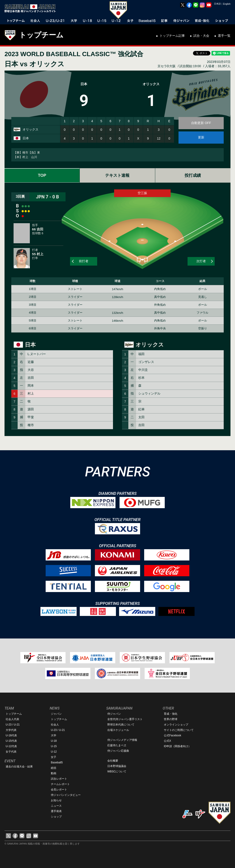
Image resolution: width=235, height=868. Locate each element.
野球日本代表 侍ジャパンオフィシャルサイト (32, 8)
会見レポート (59, 790)
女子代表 (11, 752)
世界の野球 (171, 719)
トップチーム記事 (172, 36)
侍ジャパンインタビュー (66, 795)
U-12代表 (11, 746)
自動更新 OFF (201, 123)
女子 (54, 757)
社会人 (55, 725)
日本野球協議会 (117, 766)
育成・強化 (171, 714)
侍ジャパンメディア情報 (122, 740)
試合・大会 (201, 36)
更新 (201, 137)
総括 (54, 768)
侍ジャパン (114, 714)
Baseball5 (57, 762)
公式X (167, 741)
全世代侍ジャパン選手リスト (125, 719)
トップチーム (41, 35)
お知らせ (56, 800)
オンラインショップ (176, 725)
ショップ (56, 817)
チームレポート (60, 784)
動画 (54, 773)
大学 (54, 735)
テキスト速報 (117, 175)
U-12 (54, 752)
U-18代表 (11, 735)
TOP (42, 175)
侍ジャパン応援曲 (118, 751)
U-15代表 (11, 741)
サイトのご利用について (179, 730)
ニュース (56, 806)
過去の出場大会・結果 (19, 767)
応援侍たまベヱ (117, 745)
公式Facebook (173, 735)
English (227, 4)
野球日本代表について (121, 725)
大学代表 (11, 730)
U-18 (54, 741)
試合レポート (59, 779)
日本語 (217, 4)
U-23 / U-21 (13, 725)
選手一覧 (224, 36)
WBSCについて (117, 772)
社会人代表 (12, 719)
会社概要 (113, 761)
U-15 (54, 746)
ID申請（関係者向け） (177, 746)
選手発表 (56, 811)
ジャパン (56, 714)
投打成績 (193, 175)
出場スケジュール (118, 730)
